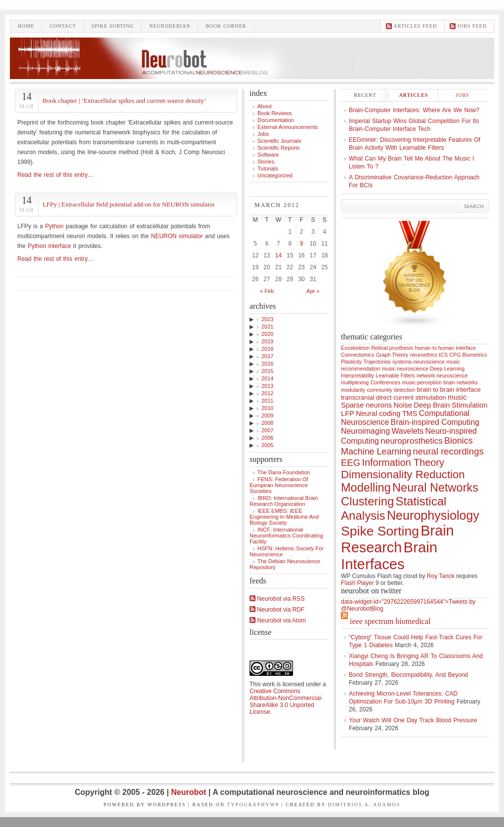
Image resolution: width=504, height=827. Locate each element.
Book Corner (226, 26)
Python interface (49, 246)
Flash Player (357, 583)
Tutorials (268, 168)
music (457, 397)
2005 (267, 445)
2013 (267, 386)
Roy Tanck (441, 576)
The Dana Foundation (284, 472)
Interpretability (357, 375)
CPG (455, 355)
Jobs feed (472, 26)
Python (54, 226)
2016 (267, 364)
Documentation (276, 120)
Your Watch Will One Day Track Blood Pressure (413, 720)
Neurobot (190, 792)
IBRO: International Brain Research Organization (284, 501)
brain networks (460, 382)
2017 (267, 356)
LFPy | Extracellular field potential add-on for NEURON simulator (128, 204)
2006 (267, 438)
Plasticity (351, 362)
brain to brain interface (449, 390)
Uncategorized (275, 175)
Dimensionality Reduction (403, 475)
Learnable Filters (395, 375)
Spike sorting (113, 26)
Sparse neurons (366, 405)
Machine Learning (376, 452)
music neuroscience (405, 369)
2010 (267, 408)
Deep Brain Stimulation (450, 405)
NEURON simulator (177, 236)
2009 (267, 415)
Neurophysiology (433, 515)
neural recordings (448, 451)
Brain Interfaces (389, 556)
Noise (403, 405)
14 (278, 255)
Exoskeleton (355, 348)
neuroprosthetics (411, 441)
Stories (266, 162)
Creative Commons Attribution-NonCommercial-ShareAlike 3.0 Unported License (286, 702)
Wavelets (407, 431)
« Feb (267, 291)
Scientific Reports (279, 148)
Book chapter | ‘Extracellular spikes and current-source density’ (124, 101)
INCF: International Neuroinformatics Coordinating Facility (286, 536)
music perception (422, 382)
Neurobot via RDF (277, 610)
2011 (267, 401)
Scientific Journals (279, 141)
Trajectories (377, 362)
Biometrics (475, 355)
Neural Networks (435, 488)
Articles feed (415, 26)
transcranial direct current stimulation (394, 397)
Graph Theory (392, 355)
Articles (414, 95)
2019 (267, 341)
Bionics (459, 441)
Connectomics (358, 355)
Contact (63, 26)
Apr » (313, 291)
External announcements (288, 127)
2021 (267, 327)
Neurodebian (170, 26)
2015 (267, 371)
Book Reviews (275, 113)
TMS (410, 413)
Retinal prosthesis (392, 348)
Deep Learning (447, 369)
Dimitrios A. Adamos (364, 805)
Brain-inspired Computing (435, 422)
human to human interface (445, 348)
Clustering (367, 501)
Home (26, 26)
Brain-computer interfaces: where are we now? (414, 110)
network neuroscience (442, 375)
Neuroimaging (365, 431)
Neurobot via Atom (278, 620)
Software (268, 155)
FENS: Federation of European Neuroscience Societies (279, 485)
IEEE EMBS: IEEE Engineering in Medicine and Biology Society (284, 517)
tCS (443, 355)
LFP (348, 413)
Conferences (385, 382)
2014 (267, 378)
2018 (267, 349)
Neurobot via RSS (277, 599)
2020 (267, 334)
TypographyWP (253, 805)
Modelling (366, 488)
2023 (267, 319)
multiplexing (355, 382)
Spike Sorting (380, 531)
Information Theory (403, 462)
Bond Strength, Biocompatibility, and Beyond (408, 675)
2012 (267, 393)
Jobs (263, 134)
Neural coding (378, 413)
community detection (391, 390)
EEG (351, 463)
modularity (353, 390)
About (265, 106)
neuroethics (424, 355)
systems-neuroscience (419, 362)
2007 (267, 430)
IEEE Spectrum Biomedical (390, 621)
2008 (267, 423)
